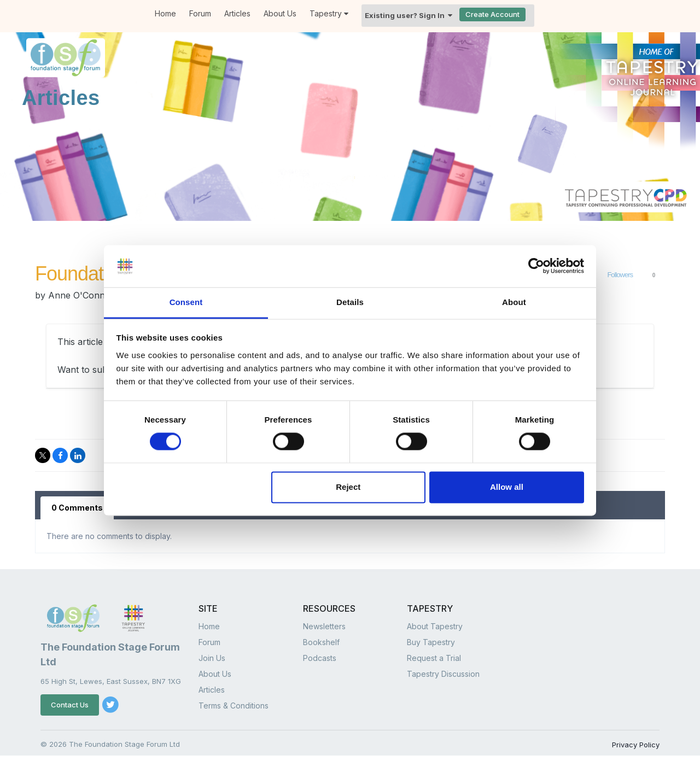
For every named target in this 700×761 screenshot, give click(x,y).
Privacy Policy (636, 745)
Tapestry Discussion (443, 674)
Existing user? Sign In (409, 15)
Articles (237, 13)
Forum (200, 13)
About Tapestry (435, 626)
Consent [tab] (186, 302)
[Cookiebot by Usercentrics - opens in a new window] (536, 266)
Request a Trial (434, 658)
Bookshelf (321, 642)
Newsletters (324, 626)
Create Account (492, 14)
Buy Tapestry (431, 642)
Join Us (212, 658)
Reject (348, 487)
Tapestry (329, 13)
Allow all (507, 487)
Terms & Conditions (234, 706)
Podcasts (320, 658)
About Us (280, 13)
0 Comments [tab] (77, 508)
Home (165, 13)
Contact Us (70, 705)
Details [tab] (350, 302)
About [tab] (514, 302)
